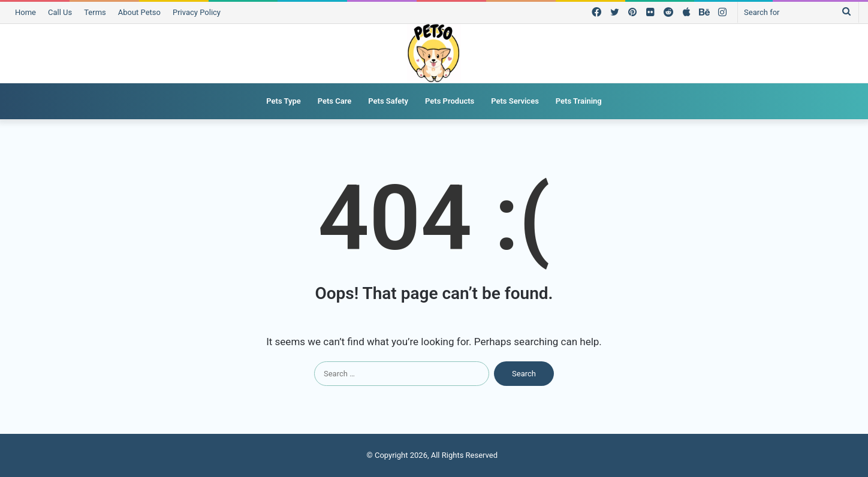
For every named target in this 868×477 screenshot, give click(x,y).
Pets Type (283, 101)
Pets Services (515, 101)
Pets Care (335, 101)
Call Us (60, 12)
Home (25, 12)
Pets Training (579, 101)
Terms (95, 12)
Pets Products (450, 101)
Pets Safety (388, 101)
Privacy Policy (197, 12)
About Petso (139, 12)
